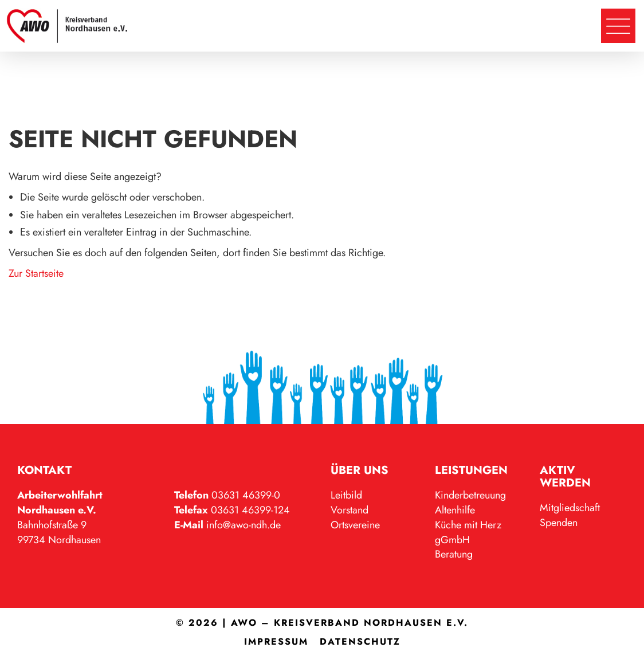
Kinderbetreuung (470, 495)
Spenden (559, 523)
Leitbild (346, 495)
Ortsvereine (355, 525)
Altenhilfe (455, 510)
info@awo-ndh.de (244, 525)
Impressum (276, 642)
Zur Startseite (36, 273)
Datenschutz (360, 642)
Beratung (454, 554)
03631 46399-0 (246, 495)
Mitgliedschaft (570, 508)
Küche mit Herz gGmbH (468, 532)
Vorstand (350, 510)
